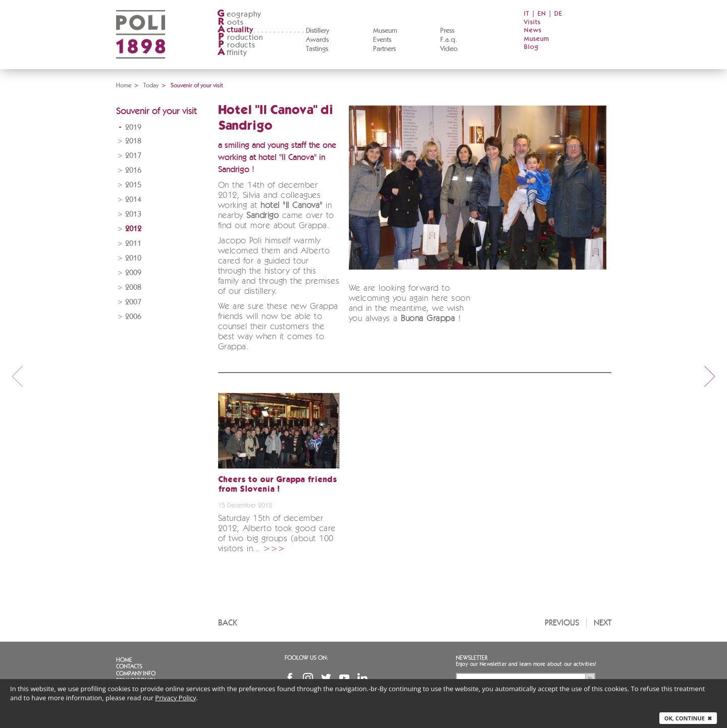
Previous (562, 623)
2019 (133, 127)
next (710, 376)
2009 (133, 273)
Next (603, 623)
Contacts (129, 666)
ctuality (235, 30)
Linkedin (362, 678)
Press (447, 31)
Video (449, 49)
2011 (133, 244)
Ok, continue (688, 718)
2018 (133, 141)
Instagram (308, 678)
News (533, 31)
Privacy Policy (175, 698)
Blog (531, 47)
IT (527, 14)
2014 (133, 200)
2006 (133, 317)
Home (124, 85)
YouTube (344, 678)
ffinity (232, 53)
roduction (240, 38)
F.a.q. (449, 40)
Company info (136, 673)
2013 (133, 214)
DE (558, 14)
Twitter (326, 678)
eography (239, 14)
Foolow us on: (306, 658)
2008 (133, 288)
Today (151, 85)
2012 (133, 229)
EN (542, 14)
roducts (236, 45)
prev (17, 376)
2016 (133, 170)
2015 (133, 185)
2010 (133, 258)
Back (228, 623)
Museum (385, 31)
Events (382, 40)
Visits (532, 22)
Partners (384, 49)
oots (231, 22)
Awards (317, 40)
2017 (133, 156)
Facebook (290, 678)
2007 (133, 302)
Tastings (317, 49)
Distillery (318, 31)
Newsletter (472, 658)
